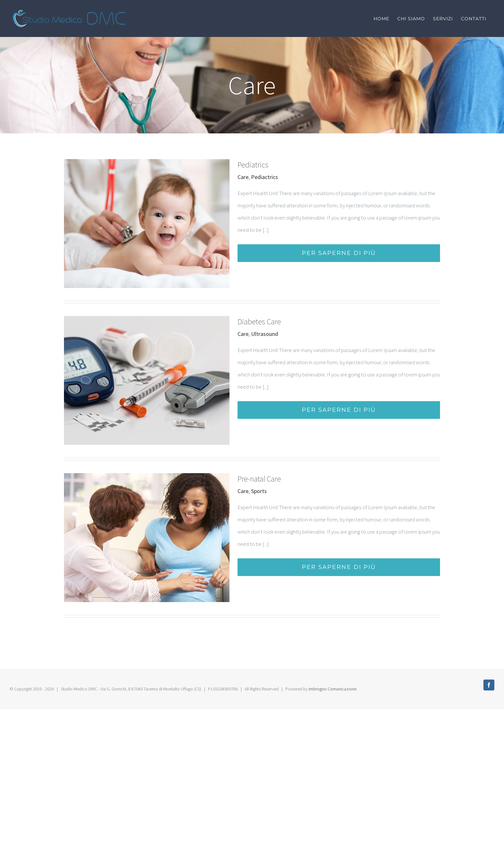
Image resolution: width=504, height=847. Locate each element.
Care (243, 177)
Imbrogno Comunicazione (333, 689)
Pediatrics (253, 165)
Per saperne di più (339, 253)
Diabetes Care (259, 322)
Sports (259, 491)
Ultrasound (265, 334)
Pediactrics (265, 177)
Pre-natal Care (259, 479)
